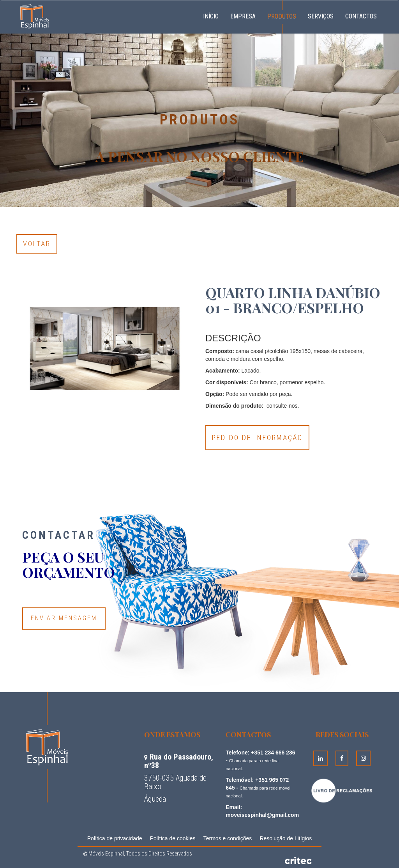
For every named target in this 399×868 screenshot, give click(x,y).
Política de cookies (173, 838)
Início (214, 15)
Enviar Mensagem (64, 618)
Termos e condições (228, 838)
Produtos (282, 16)
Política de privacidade (115, 838)
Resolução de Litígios (286, 838)
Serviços (321, 16)
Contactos (361, 16)
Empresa (243, 16)
